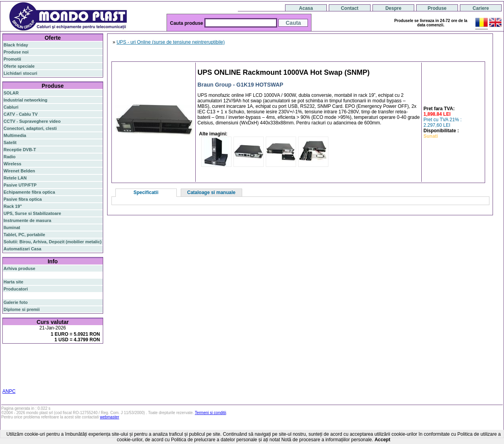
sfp (42, 366)
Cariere (481, 8)
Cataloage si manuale (211, 192)
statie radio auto (20, 381)
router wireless (72, 362)
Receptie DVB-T (20, 150)
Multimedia (15, 135)
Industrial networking (25, 100)
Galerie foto (16, 302)
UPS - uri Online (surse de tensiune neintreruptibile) (171, 42)
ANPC (9, 391)
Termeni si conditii (210, 413)
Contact (350, 8)
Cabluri (11, 107)
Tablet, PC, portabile (24, 235)
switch (47, 356)
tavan (23, 371)
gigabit (82, 356)
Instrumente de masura (27, 220)
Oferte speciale (19, 66)
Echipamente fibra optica (29, 192)
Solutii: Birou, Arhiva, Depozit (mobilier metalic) (53, 242)
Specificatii (146, 192)
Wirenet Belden (19, 171)
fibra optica (20, 356)
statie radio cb (52, 381)
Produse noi (16, 52)
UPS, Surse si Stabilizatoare (32, 213)
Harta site (13, 282)
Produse (437, 8)
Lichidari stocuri (20, 73)
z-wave (57, 371)
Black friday (16, 45)
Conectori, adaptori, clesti (30, 128)
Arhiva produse (19, 268)
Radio (10, 157)
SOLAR (11, 93)
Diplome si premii (22, 309)
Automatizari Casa (22, 249)
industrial (78, 376)
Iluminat (12, 228)
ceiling (10, 371)
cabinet (59, 376)
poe (95, 356)
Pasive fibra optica (23, 199)
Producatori (16, 289)
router (65, 356)
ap (35, 366)
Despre (394, 8)
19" (91, 376)
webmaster (110, 417)
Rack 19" (13, 206)
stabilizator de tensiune (70, 366)
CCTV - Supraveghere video (32, 121)
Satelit (10, 142)
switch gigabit (18, 366)
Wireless (12, 164)
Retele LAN (15, 178)
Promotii (12, 59)
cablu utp (40, 371)
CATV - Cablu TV (21, 114)
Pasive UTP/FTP (20, 185)
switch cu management (27, 376)
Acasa (306, 8)
